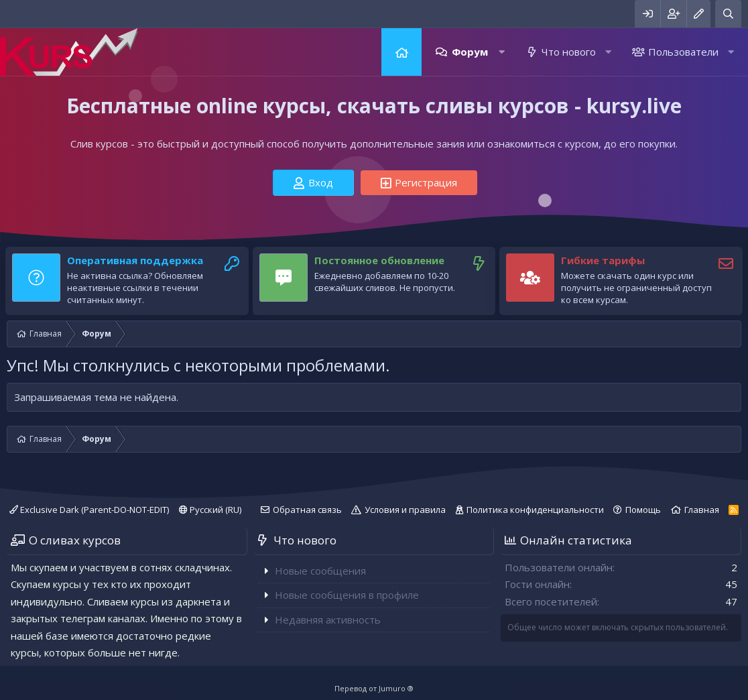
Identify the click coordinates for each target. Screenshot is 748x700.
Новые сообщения (320, 571)
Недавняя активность (328, 620)
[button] (502, 52)
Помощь (643, 510)
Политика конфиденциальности (535, 510)
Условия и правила (405, 510)
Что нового (569, 52)
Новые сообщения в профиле (347, 595)
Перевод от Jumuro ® (374, 688)
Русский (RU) (210, 510)
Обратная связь (307, 510)
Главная (401, 52)
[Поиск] (728, 14)
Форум (470, 52)
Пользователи (683, 52)
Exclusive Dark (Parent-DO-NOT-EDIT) (89, 510)
